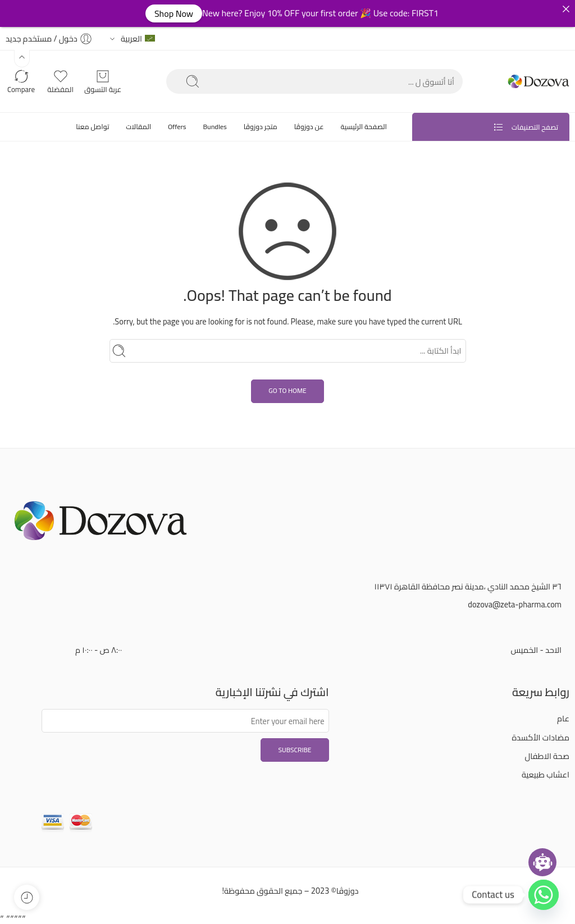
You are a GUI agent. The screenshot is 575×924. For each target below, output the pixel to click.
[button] (22, 59)
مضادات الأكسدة (541, 737)
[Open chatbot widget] (542, 862)
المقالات (138, 127)
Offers (177, 127)
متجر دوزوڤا (261, 127)
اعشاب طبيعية (546, 774)
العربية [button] (138, 38)
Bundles (215, 127)
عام (563, 718)
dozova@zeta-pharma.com (515, 604)
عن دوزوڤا (309, 127)
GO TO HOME (287, 390)
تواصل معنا (92, 127)
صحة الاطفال (547, 756)
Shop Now (174, 13)
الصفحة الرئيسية (364, 127)
